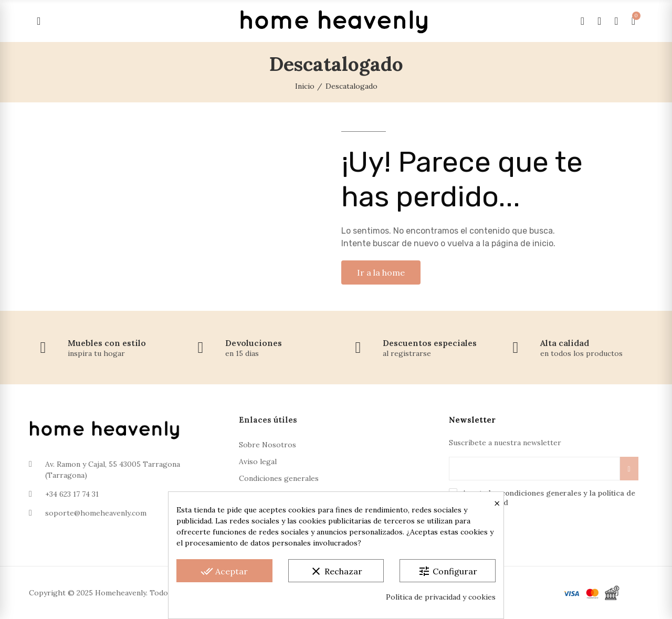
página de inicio (522, 243)
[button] (381, 272)
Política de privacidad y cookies (441, 597)
